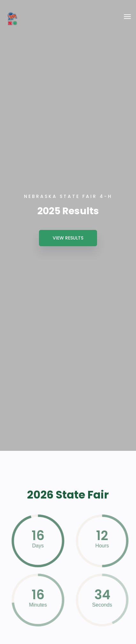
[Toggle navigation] (127, 17)
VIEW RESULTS (68, 238)
